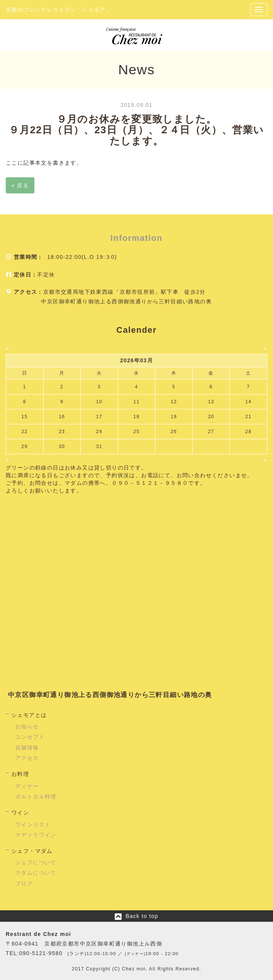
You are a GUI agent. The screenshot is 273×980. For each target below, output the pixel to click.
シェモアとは (29, 715)
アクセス (27, 758)
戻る (20, 185)
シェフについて (36, 862)
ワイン (20, 813)
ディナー (27, 786)
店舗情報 (27, 748)
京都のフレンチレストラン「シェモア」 (59, 10)
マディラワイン (36, 835)
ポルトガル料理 (36, 797)
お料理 (20, 774)
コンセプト (30, 737)
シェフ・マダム (32, 851)
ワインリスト (33, 825)
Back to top (142, 916)
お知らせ (27, 726)
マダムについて (36, 873)
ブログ (24, 883)
